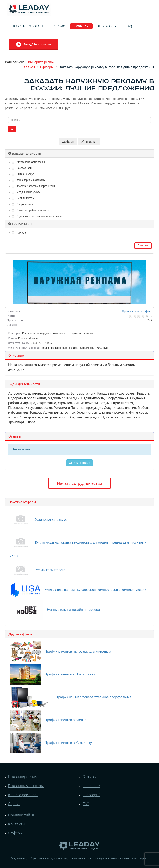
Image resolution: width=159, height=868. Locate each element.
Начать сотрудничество (79, 483)
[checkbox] (13, 162)
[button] (10, 162)
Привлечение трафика (137, 311)
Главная (29, 67)
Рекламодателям (23, 777)
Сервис (59, 26)
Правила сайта (21, 815)
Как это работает (28, 26)
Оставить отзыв (80, 463)
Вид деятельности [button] (25, 154)
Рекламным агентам (26, 786)
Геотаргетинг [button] (21, 224)
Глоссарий (92, 795)
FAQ (129, 26)
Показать (143, 245)
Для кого (107, 26)
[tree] (79, 233)
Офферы (81, 26)
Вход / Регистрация (33, 45)
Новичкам (91, 786)
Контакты (17, 824)
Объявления (89, 142)
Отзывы (90, 777)
